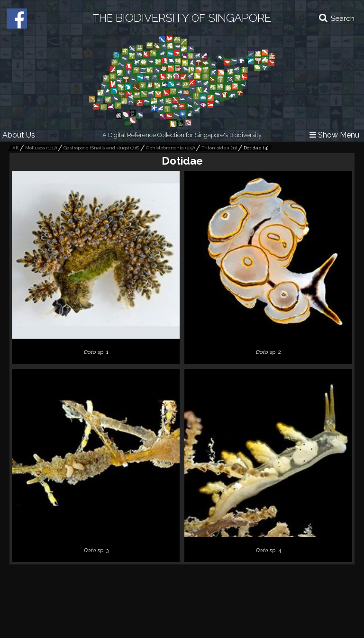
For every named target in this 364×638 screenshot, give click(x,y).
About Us (19, 135)
